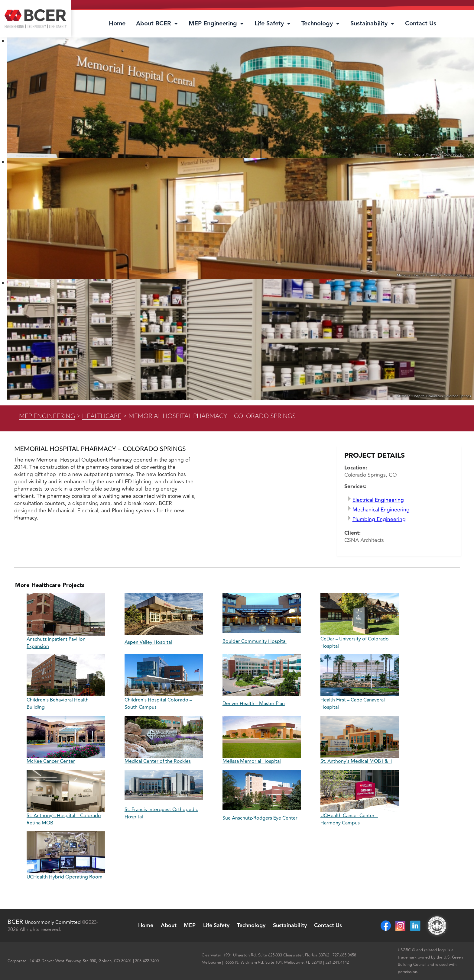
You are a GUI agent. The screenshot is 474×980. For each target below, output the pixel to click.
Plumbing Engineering (379, 519)
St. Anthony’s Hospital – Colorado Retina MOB (64, 819)
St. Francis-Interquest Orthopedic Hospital (161, 813)
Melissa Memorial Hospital (252, 761)
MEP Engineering (216, 24)
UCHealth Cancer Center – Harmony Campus (349, 819)
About (168, 925)
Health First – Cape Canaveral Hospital (353, 704)
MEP (190, 925)
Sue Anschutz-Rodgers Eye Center (260, 818)
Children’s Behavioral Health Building (58, 704)
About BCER (157, 24)
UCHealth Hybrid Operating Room (65, 877)
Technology (321, 24)
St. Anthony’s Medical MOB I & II (356, 761)
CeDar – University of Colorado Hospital (355, 643)
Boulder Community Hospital (255, 641)
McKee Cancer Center (51, 761)
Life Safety (273, 24)
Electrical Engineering (378, 500)
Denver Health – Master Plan (254, 704)
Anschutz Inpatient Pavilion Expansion (56, 643)
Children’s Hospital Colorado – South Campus (158, 704)
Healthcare (102, 416)
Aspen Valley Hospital (148, 642)
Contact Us (421, 24)
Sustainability (372, 24)
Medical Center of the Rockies (158, 761)
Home (117, 24)
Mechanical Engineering (381, 510)
